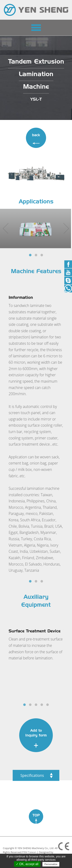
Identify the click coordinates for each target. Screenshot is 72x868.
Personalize (51, 864)
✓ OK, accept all (27, 864)
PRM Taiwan (29, 852)
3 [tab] (42, 255)
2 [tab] (36, 255)
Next (65, 225)
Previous (5, 225)
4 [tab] (42, 705)
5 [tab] (48, 705)
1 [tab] (30, 255)
